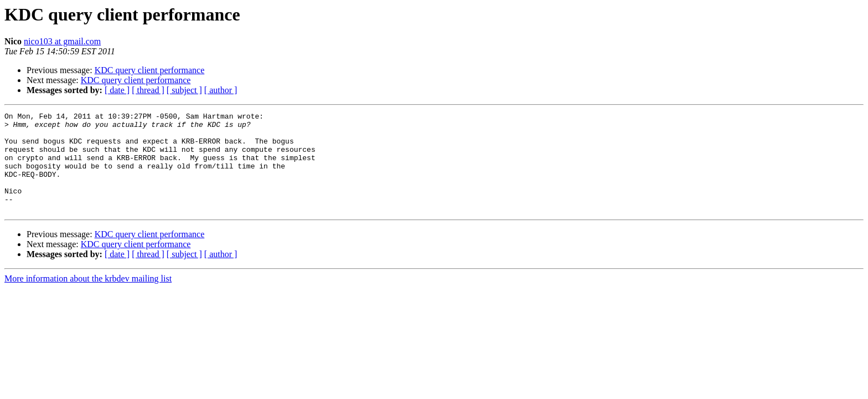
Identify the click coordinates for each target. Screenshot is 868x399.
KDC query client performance (150, 70)
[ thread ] (148, 90)
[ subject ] (184, 90)
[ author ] (221, 90)
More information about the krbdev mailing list (88, 298)
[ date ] (117, 90)
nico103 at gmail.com (62, 41)
